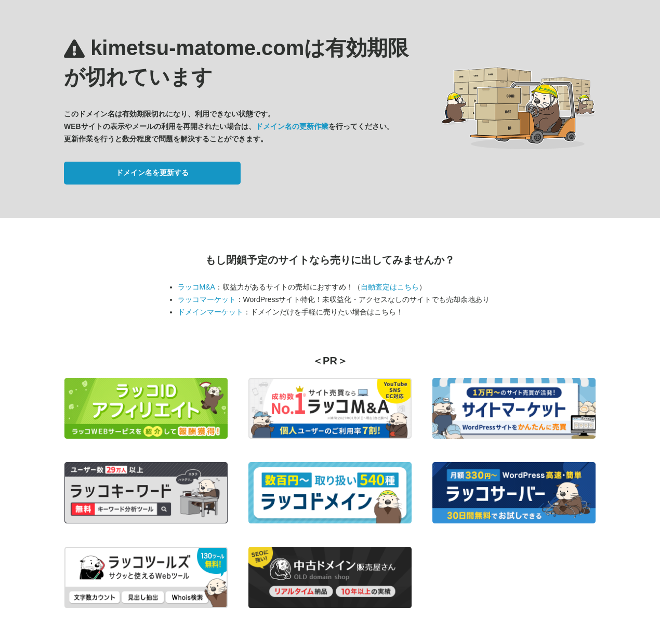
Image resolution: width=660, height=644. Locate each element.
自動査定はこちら (390, 287)
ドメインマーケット (210, 312)
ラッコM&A (196, 287)
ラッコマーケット (207, 299)
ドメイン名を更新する (152, 173)
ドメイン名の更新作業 (292, 126)
